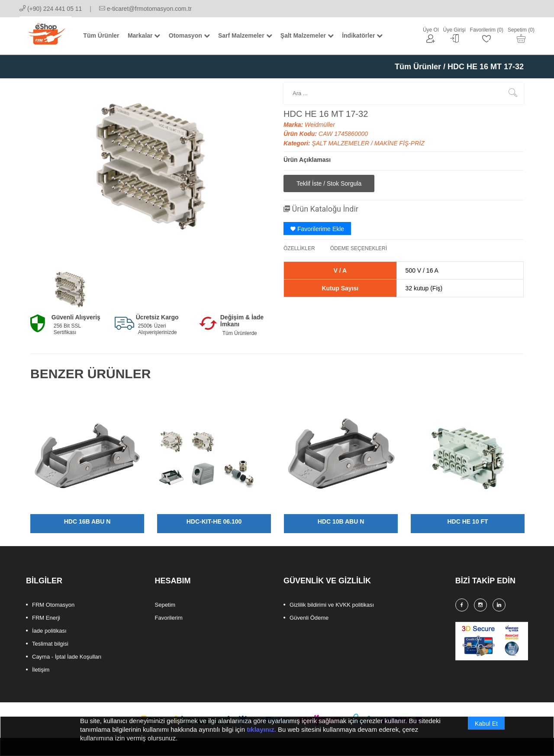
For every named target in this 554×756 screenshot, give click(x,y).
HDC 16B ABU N (87, 521)
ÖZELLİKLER (299, 248)
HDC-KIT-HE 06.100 (214, 521)
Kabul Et (486, 732)
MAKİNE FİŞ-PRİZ (399, 143)
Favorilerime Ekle (317, 229)
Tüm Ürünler (418, 67)
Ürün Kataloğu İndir (321, 209)
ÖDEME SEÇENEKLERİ (359, 248)
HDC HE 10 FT (467, 521)
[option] (70, 289)
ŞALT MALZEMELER (341, 143)
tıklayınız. (261, 738)
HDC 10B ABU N (341, 521)
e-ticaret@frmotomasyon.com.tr (145, 9)
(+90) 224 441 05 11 (51, 9)
